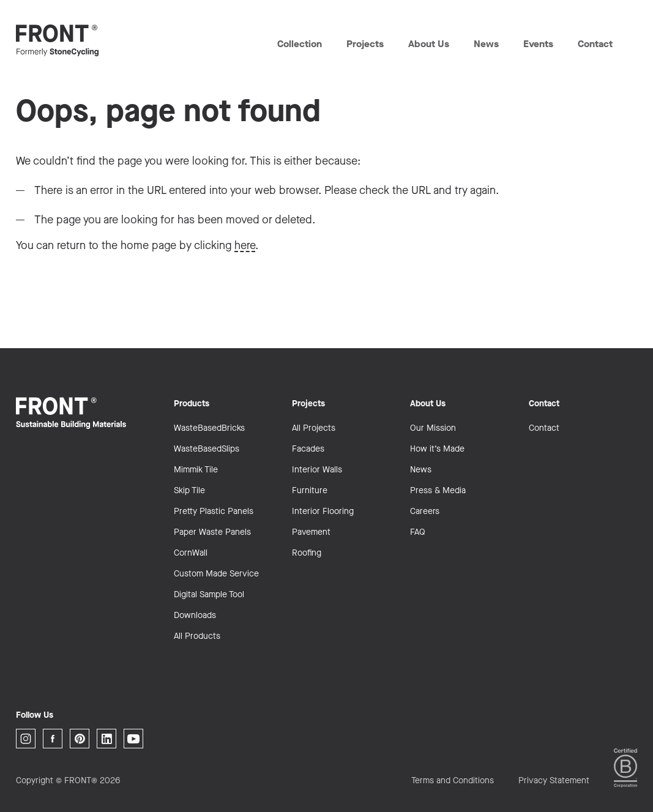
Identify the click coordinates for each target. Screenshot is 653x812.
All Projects (314, 428)
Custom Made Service (216, 574)
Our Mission (433, 428)
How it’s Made (437, 449)
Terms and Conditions (453, 780)
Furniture (310, 490)
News (486, 44)
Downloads (195, 615)
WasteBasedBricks (209, 428)
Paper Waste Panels (212, 532)
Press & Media (438, 490)
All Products (197, 636)
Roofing (307, 553)
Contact (595, 44)
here (245, 245)
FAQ (418, 532)
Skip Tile (189, 490)
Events (538, 44)
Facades (308, 449)
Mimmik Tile (196, 470)
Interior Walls (317, 470)
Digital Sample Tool (209, 594)
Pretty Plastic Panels (214, 511)
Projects (364, 44)
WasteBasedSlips (207, 449)
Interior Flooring (323, 511)
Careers (425, 511)
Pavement (311, 532)
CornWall (191, 553)
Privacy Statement (554, 780)
